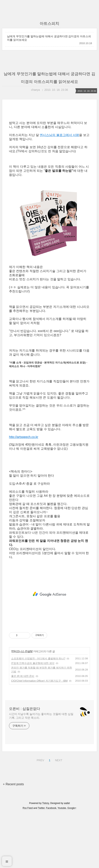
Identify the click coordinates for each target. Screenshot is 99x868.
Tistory (46, 803)
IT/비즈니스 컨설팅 (22, 651)
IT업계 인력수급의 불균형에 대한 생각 (33, 663)
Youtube (62, 808)
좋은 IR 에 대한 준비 (23, 676)
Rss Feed (28, 808)
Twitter (41, 808)
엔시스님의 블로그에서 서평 (59, 135)
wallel (67, 803)
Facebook (51, 808)
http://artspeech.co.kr (24, 437)
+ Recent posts (13, 784)
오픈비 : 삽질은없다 (25, 709)
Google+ (72, 808)
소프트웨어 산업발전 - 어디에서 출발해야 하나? (38, 658)
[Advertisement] (49, 594)
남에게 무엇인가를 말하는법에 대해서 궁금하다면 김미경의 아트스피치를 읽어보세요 (49, 38)
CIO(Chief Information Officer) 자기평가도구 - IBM (39, 681)
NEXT (58, 760)
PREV (40, 760)
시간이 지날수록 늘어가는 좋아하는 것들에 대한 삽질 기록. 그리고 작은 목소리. (41, 716)
